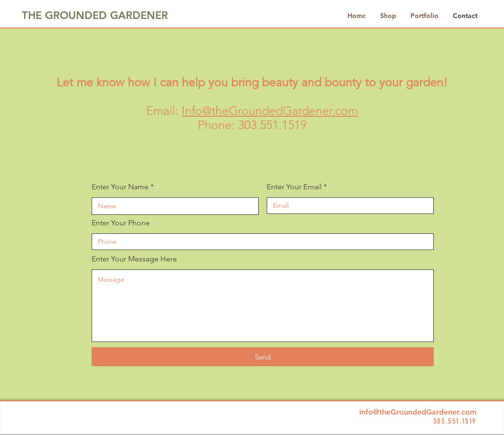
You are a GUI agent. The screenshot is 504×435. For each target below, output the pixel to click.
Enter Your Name (120, 187)
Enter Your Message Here (134, 259)
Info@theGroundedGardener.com (270, 111)
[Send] (263, 357)
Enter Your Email (294, 187)
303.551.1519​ (272, 125)
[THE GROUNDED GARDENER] (95, 16)
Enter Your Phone (121, 223)
